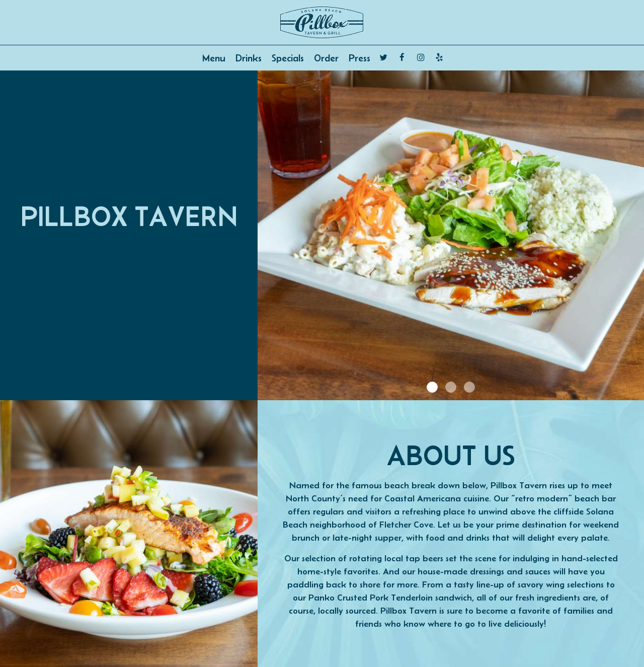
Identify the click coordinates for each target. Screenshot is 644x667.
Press (359, 58)
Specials (288, 58)
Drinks (249, 58)
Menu (214, 58)
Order (326, 58)
